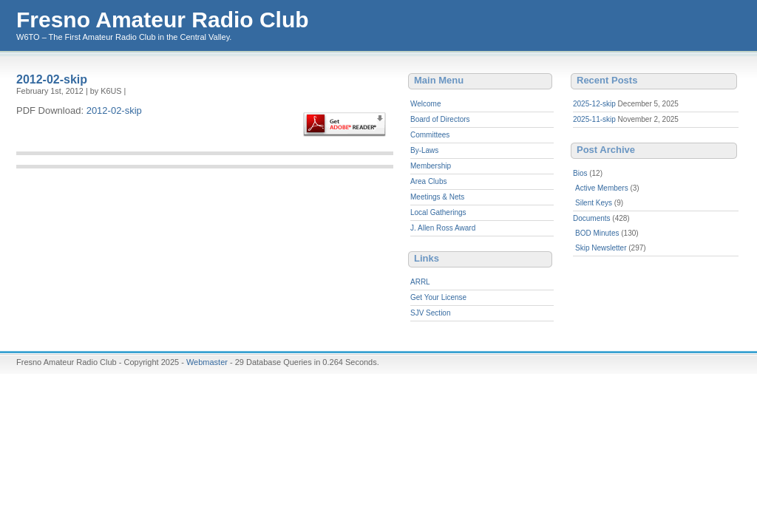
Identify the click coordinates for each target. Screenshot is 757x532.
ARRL (420, 282)
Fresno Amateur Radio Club (163, 20)
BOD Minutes (597, 233)
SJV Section (430, 313)
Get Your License (438, 297)
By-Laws (424, 150)
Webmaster (207, 362)
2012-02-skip (52, 79)
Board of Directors (440, 119)
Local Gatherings (438, 212)
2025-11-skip (594, 119)
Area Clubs (428, 181)
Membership (431, 166)
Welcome (426, 104)
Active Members (602, 188)
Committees (430, 135)
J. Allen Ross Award (443, 228)
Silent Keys (594, 203)
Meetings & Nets (437, 197)
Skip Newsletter (601, 248)
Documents (592, 218)
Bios (580, 173)
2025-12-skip (594, 104)
